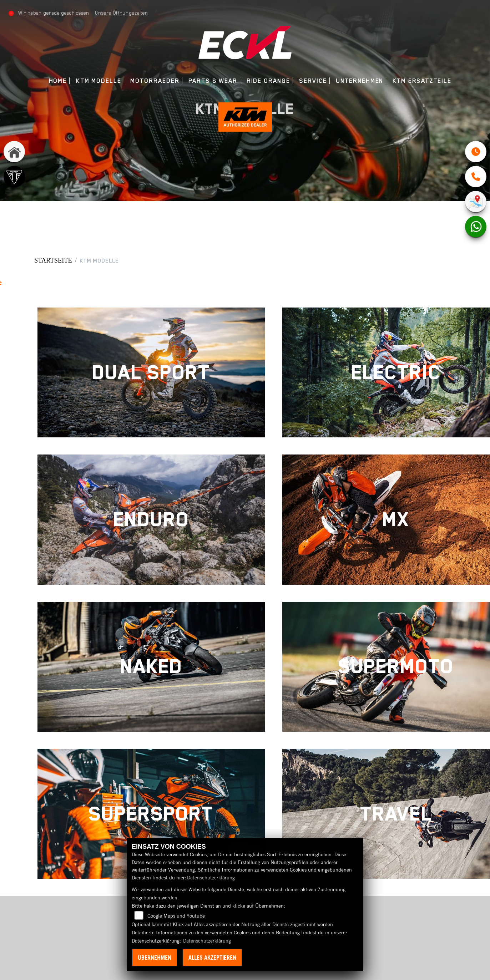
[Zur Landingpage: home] (14, 152)
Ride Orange (268, 81)
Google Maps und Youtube (176, 916)
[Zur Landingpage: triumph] (14, 177)
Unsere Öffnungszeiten (122, 13)
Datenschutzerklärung (211, 878)
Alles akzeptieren (212, 958)
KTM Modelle (99, 81)
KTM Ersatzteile (422, 81)
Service (313, 81)
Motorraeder (155, 81)
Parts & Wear (213, 81)
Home (58, 81)
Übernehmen (155, 958)
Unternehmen (360, 81)
